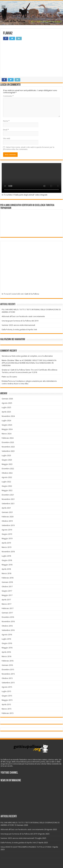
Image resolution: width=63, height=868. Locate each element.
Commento (8, 96)
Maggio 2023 (7, 464)
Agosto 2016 (7, 635)
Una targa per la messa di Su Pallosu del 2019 (20, 321)
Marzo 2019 (6, 547)
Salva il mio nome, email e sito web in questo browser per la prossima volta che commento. (29, 148)
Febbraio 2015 (8, 713)
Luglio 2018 (6, 556)
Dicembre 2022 (8, 469)
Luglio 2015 (6, 691)
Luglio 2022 (6, 482)
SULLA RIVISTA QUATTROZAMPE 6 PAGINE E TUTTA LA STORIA (26, 847)
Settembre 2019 (8, 525)
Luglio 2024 (6, 421)
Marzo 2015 (6, 709)
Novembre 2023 (8, 447)
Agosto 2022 (7, 477)
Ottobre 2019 (7, 521)
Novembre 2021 (8, 499)
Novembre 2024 (8, 416)
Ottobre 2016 (7, 626)
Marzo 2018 (6, 573)
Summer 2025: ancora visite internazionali (18, 325)
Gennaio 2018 (7, 582)
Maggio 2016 (7, 648)
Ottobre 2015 (7, 678)
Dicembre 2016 (8, 617)
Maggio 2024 (7, 429)
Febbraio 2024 (8, 438)
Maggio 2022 (7, 490)
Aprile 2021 (6, 508)
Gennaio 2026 (7, 399)
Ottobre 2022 (7, 473)
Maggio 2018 (7, 565)
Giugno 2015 (7, 696)
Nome (6, 121)
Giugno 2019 (7, 534)
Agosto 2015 (7, 687)
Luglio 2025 (6, 407)
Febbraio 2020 (8, 517)
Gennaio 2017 (7, 613)
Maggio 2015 (7, 700)
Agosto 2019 (7, 530)
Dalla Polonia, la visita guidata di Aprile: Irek (19, 330)
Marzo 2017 (6, 604)
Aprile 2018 (6, 569)
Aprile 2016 (6, 652)
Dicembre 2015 (8, 670)
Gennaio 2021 (7, 512)
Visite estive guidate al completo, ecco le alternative (32, 356)
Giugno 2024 (7, 425)
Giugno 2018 (7, 560)
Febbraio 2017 (8, 608)
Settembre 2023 (8, 451)
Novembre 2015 (8, 674)
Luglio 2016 (6, 639)
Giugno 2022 (7, 486)
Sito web (7, 138)
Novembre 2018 (8, 552)
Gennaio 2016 (7, 665)
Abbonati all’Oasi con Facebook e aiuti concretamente (23, 316)
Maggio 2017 (7, 595)
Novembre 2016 (8, 621)
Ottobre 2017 (7, 587)
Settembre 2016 (8, 630)
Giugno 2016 (7, 643)
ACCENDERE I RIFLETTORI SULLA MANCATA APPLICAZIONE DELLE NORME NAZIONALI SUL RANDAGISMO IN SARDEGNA (29, 363)
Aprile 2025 (6, 412)
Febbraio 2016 (8, 661)
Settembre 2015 (8, 683)
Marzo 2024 (6, 434)
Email (6, 130)
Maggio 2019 (7, 538)
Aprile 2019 (6, 543)
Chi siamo (13, 377)
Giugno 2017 (7, 591)
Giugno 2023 (7, 460)
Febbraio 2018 (8, 578)
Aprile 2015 (6, 704)
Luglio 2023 (6, 455)
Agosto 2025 (7, 403)
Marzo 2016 (6, 656)
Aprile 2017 (6, 600)
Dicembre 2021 (8, 495)
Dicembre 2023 (8, 442)
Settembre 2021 (8, 504)
